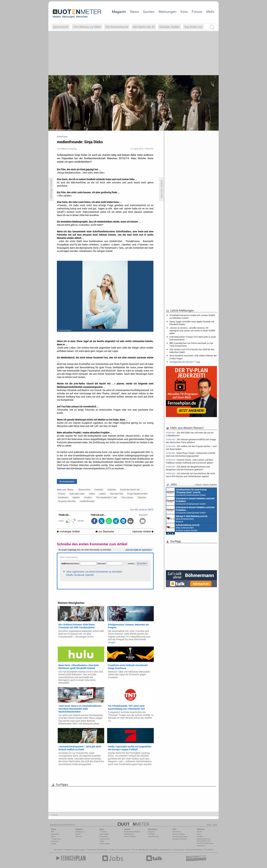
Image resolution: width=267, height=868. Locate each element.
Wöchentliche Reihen (132, 832)
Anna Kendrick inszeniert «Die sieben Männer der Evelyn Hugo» (193, 357)
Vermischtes (104, 834)
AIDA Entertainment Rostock (187, 519)
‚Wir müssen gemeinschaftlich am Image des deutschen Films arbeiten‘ (191, 441)
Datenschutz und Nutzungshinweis (204, 840)
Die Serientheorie (117, 27)
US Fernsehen (103, 850)
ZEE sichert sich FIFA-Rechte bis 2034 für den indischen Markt (192, 351)
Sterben (88, 497)
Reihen (78, 834)
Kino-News (177, 832)
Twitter (54, 844)
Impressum (201, 846)
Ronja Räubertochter (137, 494)
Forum (197, 12)
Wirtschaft (104, 836)
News (134, 12)
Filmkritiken (91, 850)
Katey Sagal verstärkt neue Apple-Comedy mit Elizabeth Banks (192, 323)
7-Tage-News (56, 839)
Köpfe (102, 841)
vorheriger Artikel (68, 531)
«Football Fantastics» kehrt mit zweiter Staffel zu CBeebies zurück (192, 317)
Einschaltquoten (123, 850)
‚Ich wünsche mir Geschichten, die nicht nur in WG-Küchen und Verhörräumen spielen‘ (191, 475)
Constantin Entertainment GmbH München (186, 492)
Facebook (55, 841)
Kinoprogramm (179, 850)
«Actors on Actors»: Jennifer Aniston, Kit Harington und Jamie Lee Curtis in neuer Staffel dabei (192, 330)
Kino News (58, 850)
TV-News (103, 832)
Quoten (149, 12)
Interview (79, 836)
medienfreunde (87, 501)
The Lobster (127, 497)
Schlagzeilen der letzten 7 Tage (185, 362)
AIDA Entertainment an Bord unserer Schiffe (183, 527)
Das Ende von (193, 27)
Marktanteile (129, 834)
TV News (112, 850)
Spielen (76, 497)
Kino (184, 12)
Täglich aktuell (130, 836)
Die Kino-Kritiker (179, 834)
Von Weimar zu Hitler (87, 27)
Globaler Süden (169, 27)
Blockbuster (143, 850)
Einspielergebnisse (180, 836)
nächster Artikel (143, 531)
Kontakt (200, 836)
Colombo (99, 490)
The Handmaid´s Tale (106, 497)
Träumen (142, 497)
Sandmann (63, 497)
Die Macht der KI (144, 27)
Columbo (112, 490)
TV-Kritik (151, 834)
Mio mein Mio (116, 494)
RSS (53, 832)
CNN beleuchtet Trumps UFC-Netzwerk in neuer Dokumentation (193, 338)
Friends (62, 494)
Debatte (151, 832)
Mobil (53, 836)
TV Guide (134, 850)
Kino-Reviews (153, 836)
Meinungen (167, 12)
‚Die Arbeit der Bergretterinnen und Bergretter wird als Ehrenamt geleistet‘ (188, 468)
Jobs (199, 834)
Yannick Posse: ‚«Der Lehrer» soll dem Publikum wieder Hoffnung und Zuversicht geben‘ (190, 461)
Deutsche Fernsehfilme (195, 850)
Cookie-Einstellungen (205, 843)
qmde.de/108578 (146, 509)
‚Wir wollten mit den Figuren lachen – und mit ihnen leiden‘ (191, 448)
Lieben (102, 494)
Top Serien (209, 850)
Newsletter (55, 834)
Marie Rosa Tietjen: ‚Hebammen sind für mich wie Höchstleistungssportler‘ (191, 454)
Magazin (119, 12)
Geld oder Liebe (77, 494)
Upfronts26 (61, 27)
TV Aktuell (68, 850)
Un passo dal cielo (67, 501)
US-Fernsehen (105, 844)
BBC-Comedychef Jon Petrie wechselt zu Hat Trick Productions (191, 344)
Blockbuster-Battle (179, 839)
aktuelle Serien (166, 850)
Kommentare (67, 481)
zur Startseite (105, 531)
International (105, 839)
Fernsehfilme (154, 850)
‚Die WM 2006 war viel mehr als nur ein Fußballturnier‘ (190, 434)
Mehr (210, 12)
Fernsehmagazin (79, 850)
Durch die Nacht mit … (131, 490)
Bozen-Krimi (84, 490)
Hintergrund (80, 832)
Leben (92, 494)
